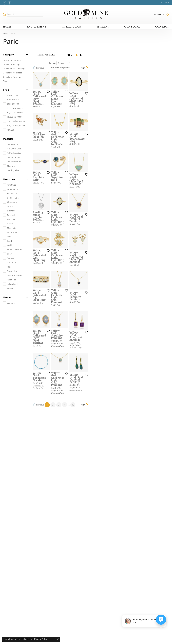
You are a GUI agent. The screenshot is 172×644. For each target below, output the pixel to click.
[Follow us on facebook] (9, 3)
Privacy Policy (41, 639)
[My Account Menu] (165, 3)
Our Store (132, 27)
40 (113, 549)
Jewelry (103, 27)
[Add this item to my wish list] (76, 119)
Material (8, 139)
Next (164, 68)
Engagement (37, 27)
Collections (72, 27)
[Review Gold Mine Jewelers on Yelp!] (4, 3)
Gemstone (9, 179)
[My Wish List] (161, 14)
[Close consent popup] (58, 639)
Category (8, 55)
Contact (162, 27)
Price (6, 90)
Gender (7, 297)
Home (7, 27)
